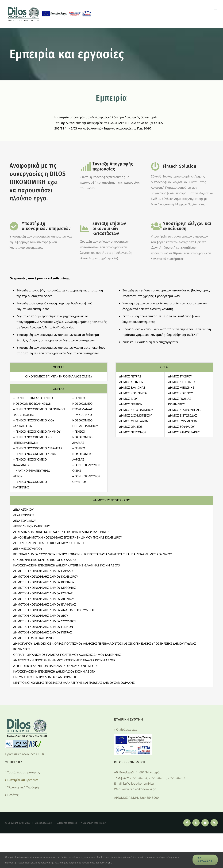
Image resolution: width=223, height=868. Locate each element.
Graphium (88, 823)
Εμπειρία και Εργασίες (23, 780)
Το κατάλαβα (205, 860)
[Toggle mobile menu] (216, 8)
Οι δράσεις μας (127, 730)
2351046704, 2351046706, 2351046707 (157, 778)
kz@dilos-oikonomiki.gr (139, 783)
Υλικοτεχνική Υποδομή (23, 787)
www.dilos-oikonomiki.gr (139, 789)
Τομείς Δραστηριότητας (24, 772)
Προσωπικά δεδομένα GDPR (25, 754)
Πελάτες (13, 795)
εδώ (110, 863)
